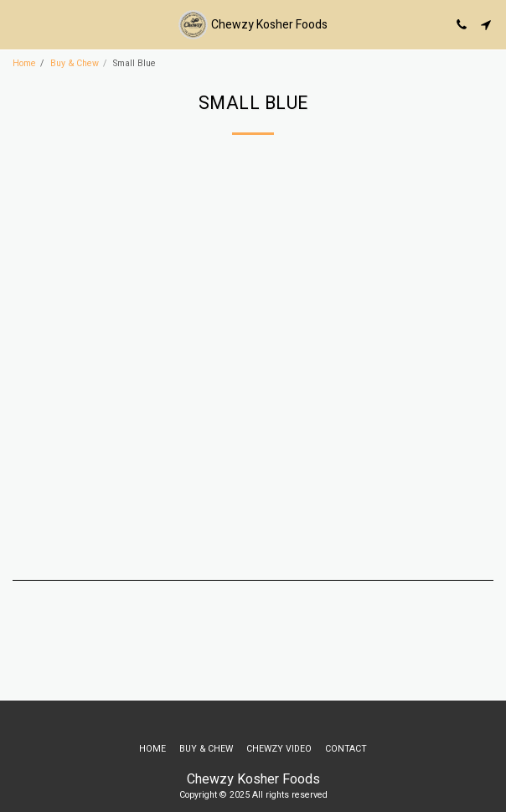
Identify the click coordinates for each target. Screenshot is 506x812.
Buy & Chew (75, 63)
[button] (18, 24)
